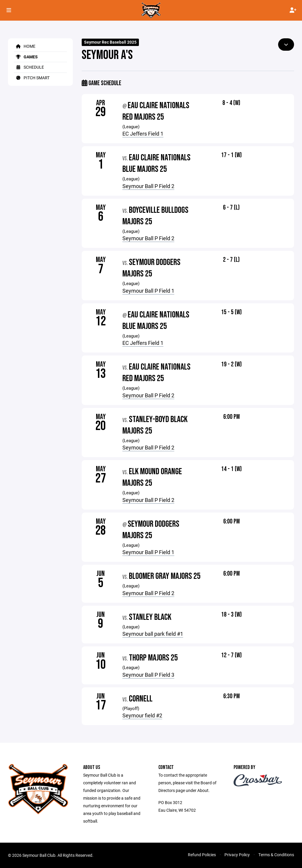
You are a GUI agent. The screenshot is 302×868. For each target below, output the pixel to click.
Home (25, 46)
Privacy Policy (237, 855)
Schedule (29, 67)
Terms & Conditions (276, 855)
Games (26, 57)
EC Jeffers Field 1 (143, 134)
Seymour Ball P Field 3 (148, 675)
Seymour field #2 (142, 715)
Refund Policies (202, 855)
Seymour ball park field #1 (153, 634)
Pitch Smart (32, 78)
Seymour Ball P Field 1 (148, 291)
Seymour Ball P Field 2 (148, 186)
